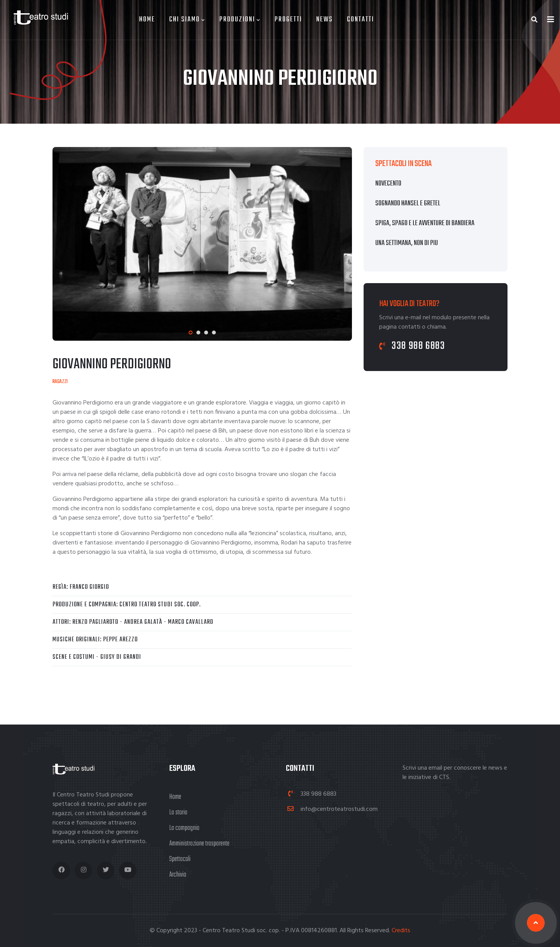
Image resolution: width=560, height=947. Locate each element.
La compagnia (184, 828)
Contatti (360, 20)
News (325, 20)
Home (147, 20)
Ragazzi (60, 382)
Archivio (178, 875)
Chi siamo (187, 20)
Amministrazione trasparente (199, 844)
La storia (178, 813)
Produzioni (240, 20)
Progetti (288, 20)
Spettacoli (180, 859)
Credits (401, 931)
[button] (191, 333)
